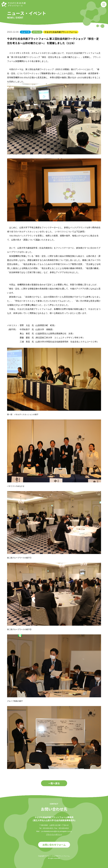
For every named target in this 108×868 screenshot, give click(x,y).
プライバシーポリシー (54, 834)
